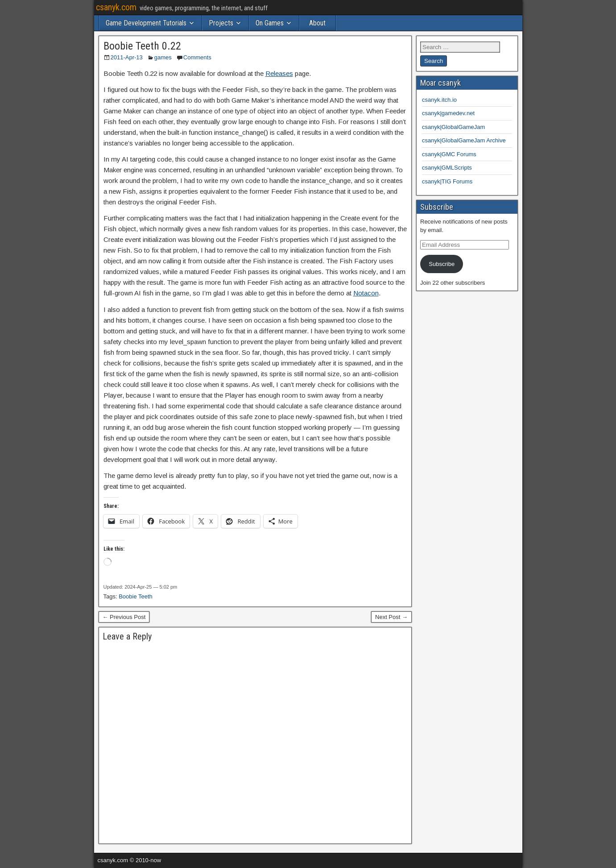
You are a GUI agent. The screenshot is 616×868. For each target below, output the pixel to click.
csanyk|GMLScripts (447, 168)
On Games (270, 23)
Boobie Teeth (136, 596)
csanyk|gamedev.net (448, 113)
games (163, 57)
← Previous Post (124, 617)
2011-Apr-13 (127, 57)
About (317, 23)
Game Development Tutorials (146, 23)
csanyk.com (116, 7)
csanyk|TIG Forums (447, 181)
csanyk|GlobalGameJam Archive (464, 140)
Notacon (366, 293)
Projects (221, 23)
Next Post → (391, 617)
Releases (279, 73)
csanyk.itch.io (439, 100)
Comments (197, 57)
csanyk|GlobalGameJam (453, 127)
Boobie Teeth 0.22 (142, 46)
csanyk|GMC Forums (449, 154)
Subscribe (442, 264)
